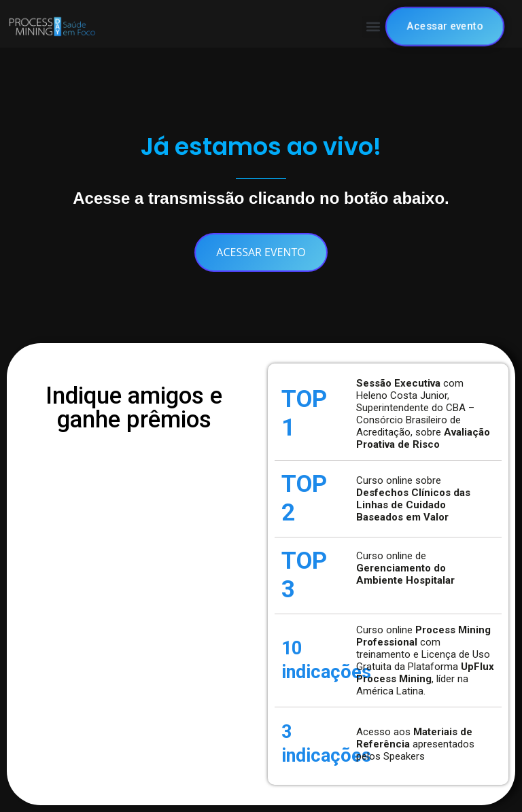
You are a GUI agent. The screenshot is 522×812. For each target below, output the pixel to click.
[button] (373, 27)
